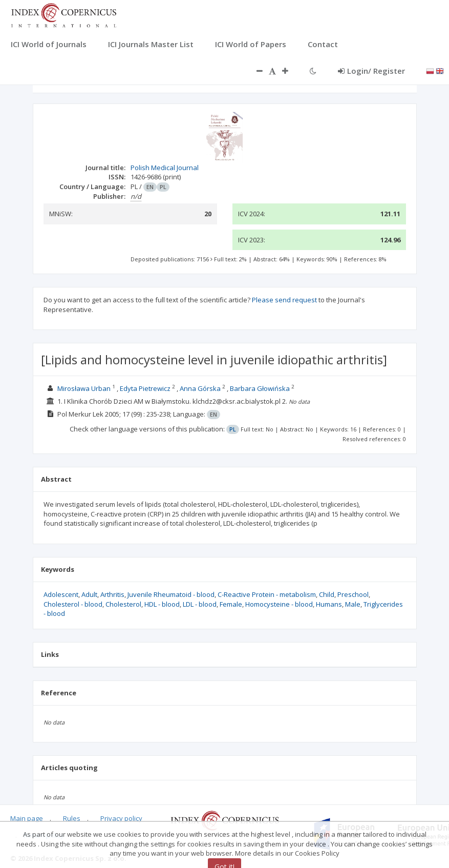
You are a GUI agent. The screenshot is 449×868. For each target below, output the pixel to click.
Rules (72, 818)
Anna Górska (200, 388)
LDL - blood (200, 604)
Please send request (284, 300)
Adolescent (61, 594)
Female (231, 604)
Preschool (353, 594)
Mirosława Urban (84, 388)
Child (327, 594)
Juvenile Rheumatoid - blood (171, 594)
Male (353, 604)
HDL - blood (162, 604)
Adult (89, 594)
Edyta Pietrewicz (145, 388)
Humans (329, 604)
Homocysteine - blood (279, 604)
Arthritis (112, 594)
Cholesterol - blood (73, 604)
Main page (27, 818)
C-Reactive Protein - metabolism (267, 594)
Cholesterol (123, 604)
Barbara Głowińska (260, 388)
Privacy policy (121, 818)
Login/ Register (371, 71)
